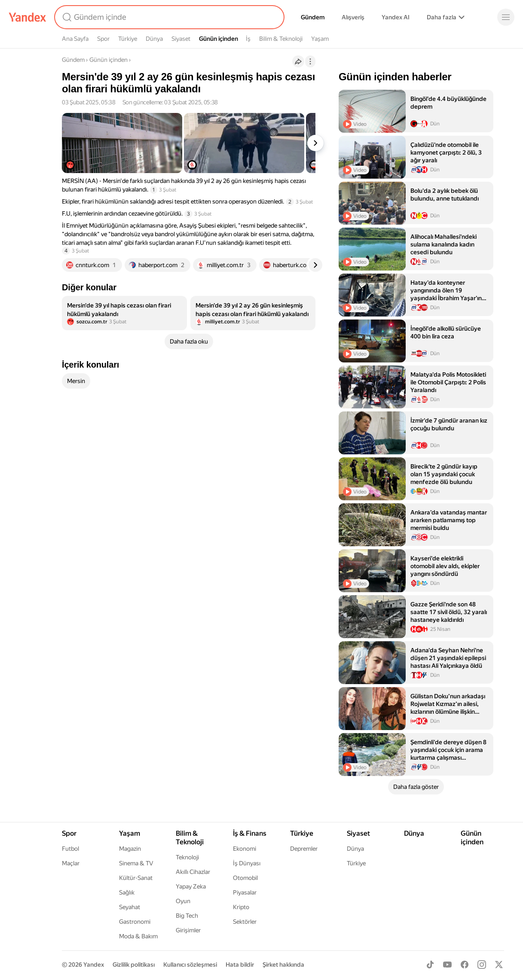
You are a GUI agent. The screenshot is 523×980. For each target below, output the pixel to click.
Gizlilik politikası (134, 965)
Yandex (94, 965)
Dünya (154, 39)
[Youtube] (447, 965)
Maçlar (71, 863)
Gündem (313, 17)
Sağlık (127, 892)
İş (248, 39)
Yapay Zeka (191, 886)
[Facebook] (465, 965)
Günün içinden (219, 39)
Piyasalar (245, 892)
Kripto (241, 907)
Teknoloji (187, 857)
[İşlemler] (310, 61)
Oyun (183, 901)
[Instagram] (482, 965)
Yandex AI (396, 17)
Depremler (304, 849)
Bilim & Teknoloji (281, 39)
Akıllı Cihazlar (193, 872)
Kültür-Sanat (136, 878)
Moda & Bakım (138, 936)
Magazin (130, 849)
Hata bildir (240, 965)
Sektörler (245, 922)
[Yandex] (28, 17)
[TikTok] (430, 965)
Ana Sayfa (75, 39)
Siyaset (181, 39)
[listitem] (124, 313)
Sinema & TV (136, 863)
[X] (499, 965)
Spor (103, 39)
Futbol (70, 849)
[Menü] (506, 17)
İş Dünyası (247, 863)
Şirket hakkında (283, 965)
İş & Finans (250, 833)
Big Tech (187, 916)
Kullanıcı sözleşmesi (190, 965)
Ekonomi (245, 849)
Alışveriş (353, 17)
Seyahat (130, 907)
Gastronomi (135, 922)
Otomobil (245, 878)
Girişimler (188, 930)
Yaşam (320, 39)
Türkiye (128, 39)
